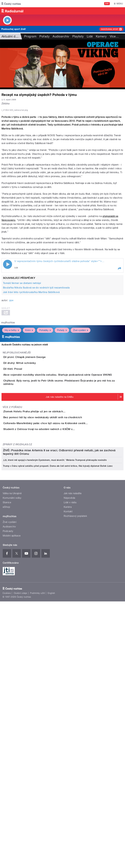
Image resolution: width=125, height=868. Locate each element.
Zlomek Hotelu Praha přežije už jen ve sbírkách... (46, 522)
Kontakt (68, 737)
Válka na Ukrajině (12, 719)
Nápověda (69, 724)
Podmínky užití (37, 819)
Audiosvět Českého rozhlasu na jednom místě (25, 415)
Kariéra (68, 733)
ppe (11, 371)
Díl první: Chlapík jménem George (37, 427)
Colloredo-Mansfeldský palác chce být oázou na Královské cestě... (58, 551)
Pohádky (45, 400)
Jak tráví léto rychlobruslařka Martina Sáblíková (31, 362)
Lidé (90, 36)
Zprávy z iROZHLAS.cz (17, 589)
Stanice (7, 728)
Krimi (29, 400)
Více (114, 36)
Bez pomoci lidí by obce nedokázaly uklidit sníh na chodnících (55, 536)
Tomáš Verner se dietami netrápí (22, 353)
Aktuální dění (11, 36)
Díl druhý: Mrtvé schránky (32, 442)
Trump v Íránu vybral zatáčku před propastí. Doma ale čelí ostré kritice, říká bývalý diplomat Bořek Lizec (58, 692)
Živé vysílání (81, 400)
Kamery (101, 36)
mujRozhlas (8, 393)
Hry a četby (12, 400)
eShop (6, 733)
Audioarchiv (61, 36)
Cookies (7, 819)
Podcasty (8, 757)
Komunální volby (12, 724)
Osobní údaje (20, 819)
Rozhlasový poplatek (75, 742)
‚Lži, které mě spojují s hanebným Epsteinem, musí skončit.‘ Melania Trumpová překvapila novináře (55, 686)
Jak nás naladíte (73, 719)
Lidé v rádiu (70, 728)
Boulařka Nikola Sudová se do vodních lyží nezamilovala (36, 358)
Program (30, 36)
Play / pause (8, 335)
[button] (119, 339)
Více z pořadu (12, 517)
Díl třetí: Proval (25, 456)
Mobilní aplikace (12, 762)
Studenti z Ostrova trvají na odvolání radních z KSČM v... (51, 565)
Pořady (44, 36)
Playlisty (78, 36)
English (51, 819)
